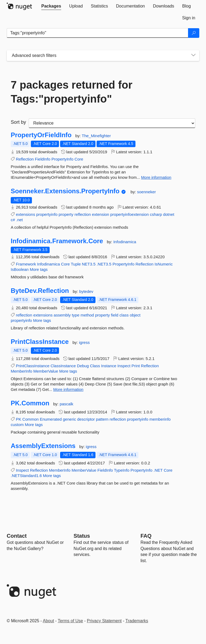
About (49, 621)
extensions (25, 214)
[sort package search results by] (112, 123)
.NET (158, 470)
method (87, 315)
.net (19, 220)
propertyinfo (47, 214)
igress (84, 342)
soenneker (146, 192)
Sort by (18, 122)
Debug (83, 366)
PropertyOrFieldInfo (41, 135)
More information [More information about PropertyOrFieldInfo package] (156, 177)
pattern (102, 419)
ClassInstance (63, 366)
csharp (156, 214)
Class (95, 366)
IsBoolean (20, 269)
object (135, 315)
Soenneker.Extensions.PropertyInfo (65, 191)
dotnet (169, 214)
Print (136, 366)
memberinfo (160, 419)
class (124, 315)
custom (17, 425)
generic (69, 419)
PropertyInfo (62, 159)
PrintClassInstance (40, 342)
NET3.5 (89, 264)
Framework (26, 264)
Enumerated (51, 419)
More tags (39, 269)
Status (82, 536)
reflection (83, 214)
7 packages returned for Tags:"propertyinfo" (72, 92)
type (76, 315)
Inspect (124, 366)
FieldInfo (43, 159)
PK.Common (30, 403)
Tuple (76, 264)
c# (13, 220)
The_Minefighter (96, 136)
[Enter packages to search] (98, 33)
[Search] (194, 33)
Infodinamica (125, 242)
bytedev (86, 291)
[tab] (51, 6)
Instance (109, 366)
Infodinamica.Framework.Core (57, 241)
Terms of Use (70, 621)
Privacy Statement (104, 621)
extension (101, 214)
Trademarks (137, 621)
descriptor (86, 419)
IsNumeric (164, 264)
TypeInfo (122, 470)
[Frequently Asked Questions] (146, 536)
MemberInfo (21, 371)
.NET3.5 (104, 264)
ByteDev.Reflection (40, 291)
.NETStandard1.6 (26, 476)
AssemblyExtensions (43, 446)
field (115, 315)
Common (30, 419)
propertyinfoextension (129, 214)
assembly (62, 315)
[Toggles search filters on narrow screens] (193, 56)
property (66, 214)
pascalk (66, 404)
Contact (17, 536)
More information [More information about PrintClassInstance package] (68, 389)
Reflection (25, 159)
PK (19, 419)
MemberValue (46, 371)
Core (79, 159)
